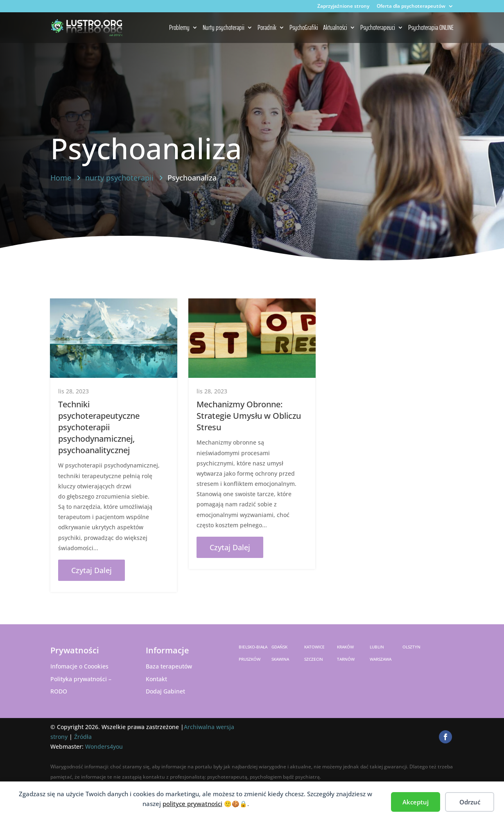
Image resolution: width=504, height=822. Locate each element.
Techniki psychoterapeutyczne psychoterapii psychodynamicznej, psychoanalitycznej (99, 427)
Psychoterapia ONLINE (431, 28)
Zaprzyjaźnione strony (343, 7)
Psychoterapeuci (378, 28)
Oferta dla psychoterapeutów (411, 7)
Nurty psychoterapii (224, 28)
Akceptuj (416, 802)
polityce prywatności (192, 804)
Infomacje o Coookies (79, 666)
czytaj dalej (92, 570)
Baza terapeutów (169, 666)
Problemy (179, 28)
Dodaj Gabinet (165, 691)
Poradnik (267, 28)
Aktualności (335, 28)
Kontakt (156, 679)
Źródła (83, 737)
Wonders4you (104, 746)
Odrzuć (470, 802)
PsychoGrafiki (304, 28)
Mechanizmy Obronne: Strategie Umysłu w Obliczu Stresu (249, 416)
